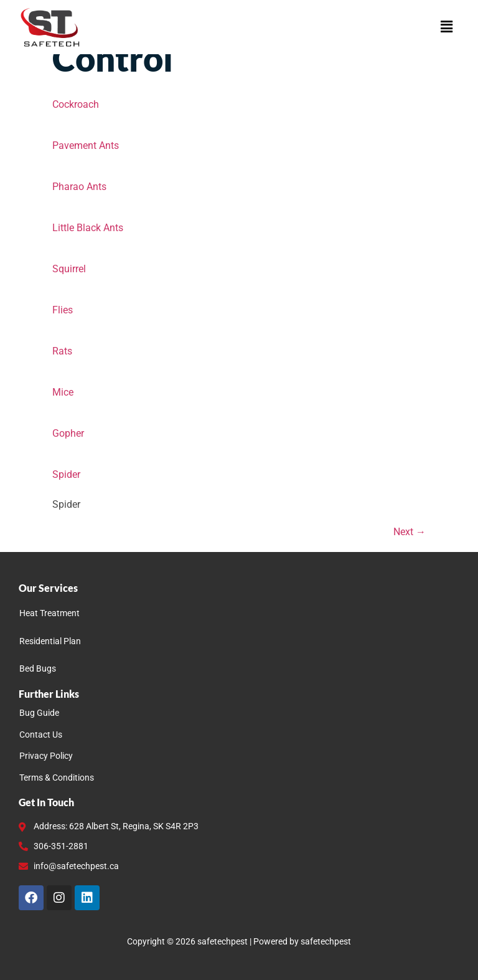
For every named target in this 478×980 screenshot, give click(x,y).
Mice (63, 392)
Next (410, 532)
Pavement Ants (86, 145)
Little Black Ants (88, 228)
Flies (63, 310)
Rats (62, 351)
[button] (446, 27)
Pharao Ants (79, 187)
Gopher (68, 433)
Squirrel (69, 269)
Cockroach (76, 104)
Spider (66, 474)
